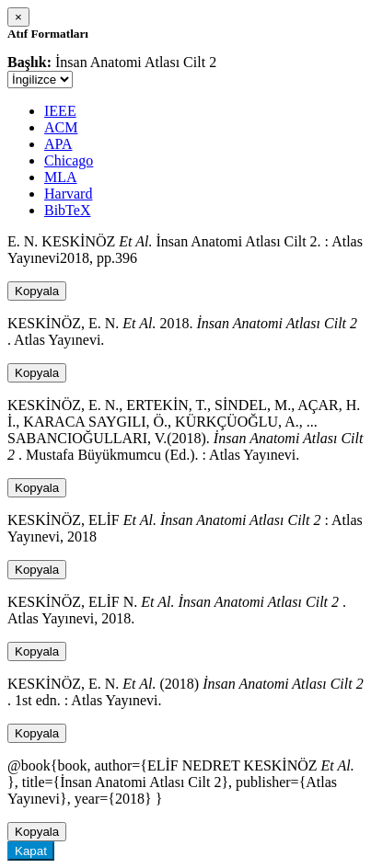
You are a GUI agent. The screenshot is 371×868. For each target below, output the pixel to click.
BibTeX (67, 210)
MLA (61, 177)
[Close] (18, 17)
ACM (61, 127)
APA (58, 144)
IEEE (60, 111)
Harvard (68, 194)
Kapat (31, 851)
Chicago (69, 160)
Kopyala (37, 291)
